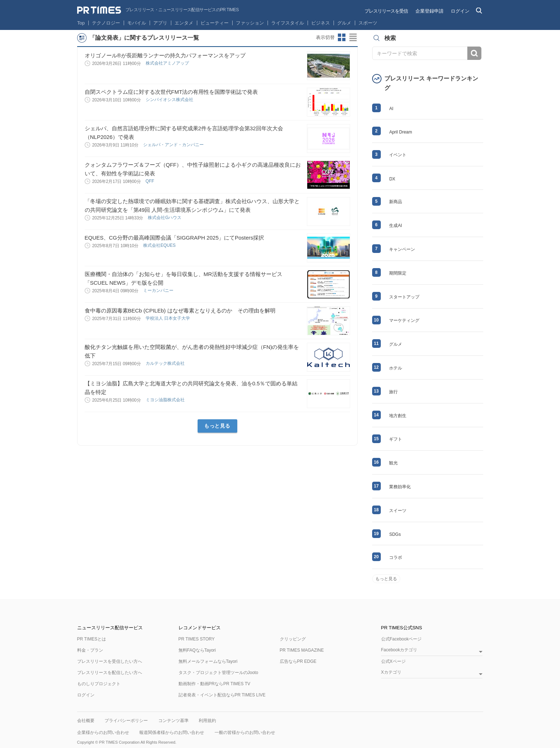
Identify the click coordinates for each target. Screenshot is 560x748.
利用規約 (207, 721)
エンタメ (184, 23)
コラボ (396, 557)
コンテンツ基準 (173, 721)
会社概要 (86, 721)
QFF (151, 181)
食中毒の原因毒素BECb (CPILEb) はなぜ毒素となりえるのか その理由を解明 (180, 310)
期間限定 (398, 273)
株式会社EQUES (160, 245)
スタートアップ (404, 297)
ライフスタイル (288, 23)
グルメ (344, 23)
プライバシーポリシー (126, 721)
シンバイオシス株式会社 (170, 100)
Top (81, 23)
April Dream (400, 132)
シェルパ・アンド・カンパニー (174, 145)
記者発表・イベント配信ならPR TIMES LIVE (222, 695)
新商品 (396, 202)
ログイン (460, 11)
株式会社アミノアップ (168, 63)
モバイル (137, 23)
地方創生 (398, 416)
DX (392, 179)
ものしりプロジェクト (99, 684)
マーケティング (404, 320)
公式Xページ (393, 661)
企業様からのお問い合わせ (103, 732)
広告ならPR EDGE (298, 661)
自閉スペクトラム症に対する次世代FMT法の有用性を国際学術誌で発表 (171, 92)
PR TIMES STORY (197, 639)
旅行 (393, 392)
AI (391, 109)
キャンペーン (402, 249)
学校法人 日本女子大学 (169, 318)
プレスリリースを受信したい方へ (110, 661)
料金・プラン (90, 650)
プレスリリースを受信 (386, 11)
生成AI (395, 226)
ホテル (396, 368)
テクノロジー (106, 23)
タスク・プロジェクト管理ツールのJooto (218, 673)
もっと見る (217, 426)
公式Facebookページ (402, 639)
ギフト (396, 439)
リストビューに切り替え (353, 38)
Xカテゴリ (391, 672)
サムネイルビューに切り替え (342, 38)
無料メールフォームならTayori (208, 661)
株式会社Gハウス (165, 218)
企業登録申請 (429, 11)
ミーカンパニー (159, 290)
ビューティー (215, 23)
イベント (398, 155)
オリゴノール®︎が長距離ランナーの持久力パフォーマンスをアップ (165, 55)
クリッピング (293, 639)
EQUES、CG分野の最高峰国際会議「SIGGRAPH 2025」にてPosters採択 (175, 238)
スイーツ (398, 511)
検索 (474, 53)
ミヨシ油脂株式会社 (166, 400)
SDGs (395, 534)
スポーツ (368, 23)
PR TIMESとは (92, 639)
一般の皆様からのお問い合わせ (245, 732)
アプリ (160, 23)
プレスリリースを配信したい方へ (110, 673)
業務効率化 (400, 487)
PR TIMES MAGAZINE (302, 650)
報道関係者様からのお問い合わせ (172, 732)
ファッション (250, 23)
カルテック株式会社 (166, 363)
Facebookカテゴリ (399, 650)
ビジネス (321, 23)
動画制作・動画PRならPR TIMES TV (215, 684)
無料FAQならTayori (197, 650)
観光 (393, 463)
